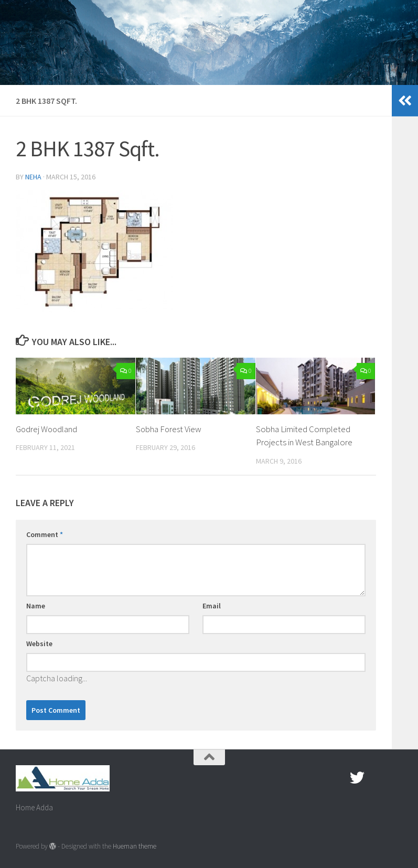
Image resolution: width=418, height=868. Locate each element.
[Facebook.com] (338, 778)
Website (39, 644)
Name (36, 606)
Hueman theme (135, 846)
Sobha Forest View (169, 429)
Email (212, 606)
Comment (45, 534)
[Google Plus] (376, 778)
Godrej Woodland (47, 429)
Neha (33, 177)
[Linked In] (395, 778)
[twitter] (357, 778)
